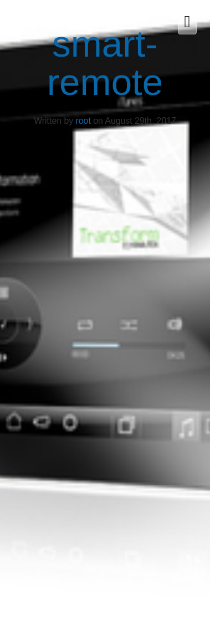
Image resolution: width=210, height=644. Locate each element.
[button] (185, 22)
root (83, 121)
